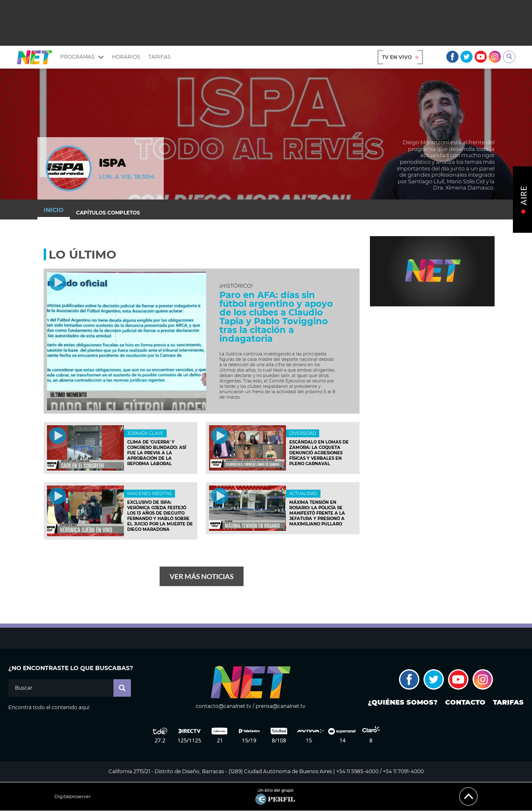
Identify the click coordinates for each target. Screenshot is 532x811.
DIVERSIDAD (303, 433)
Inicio (54, 210)
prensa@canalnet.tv (281, 706)
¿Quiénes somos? (403, 702)
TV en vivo (400, 57)
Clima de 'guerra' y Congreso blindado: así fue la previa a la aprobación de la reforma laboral (157, 453)
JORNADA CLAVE (145, 433)
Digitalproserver (73, 797)
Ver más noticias (202, 576)
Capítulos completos (108, 213)
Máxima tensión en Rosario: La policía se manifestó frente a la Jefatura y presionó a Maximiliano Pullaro (317, 513)
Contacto (465, 702)
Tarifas (159, 57)
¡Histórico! (236, 286)
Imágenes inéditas (149, 494)
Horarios (126, 57)
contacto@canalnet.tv (224, 706)
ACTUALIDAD (303, 494)
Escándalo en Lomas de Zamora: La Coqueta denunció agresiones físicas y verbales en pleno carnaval (319, 453)
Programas (82, 57)
